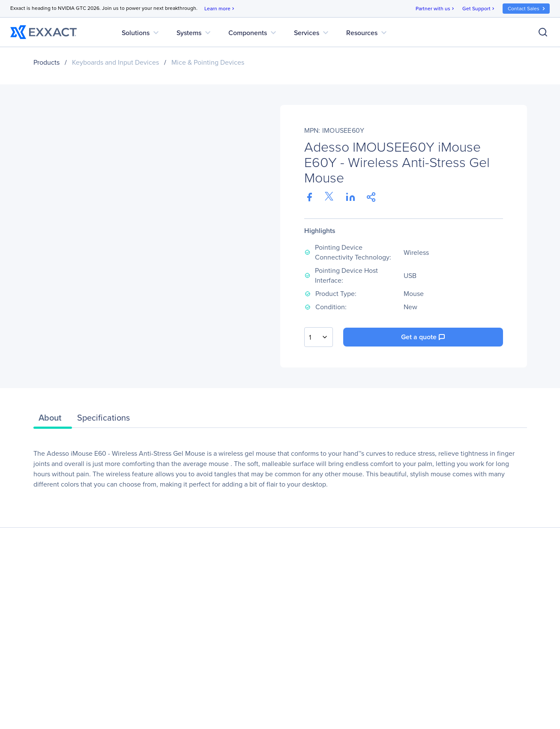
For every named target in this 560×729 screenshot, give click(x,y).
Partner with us (436, 9)
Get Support (479, 9)
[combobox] (319, 337)
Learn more (220, 9)
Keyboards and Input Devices (115, 62)
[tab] (53, 420)
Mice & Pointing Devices (208, 62)
